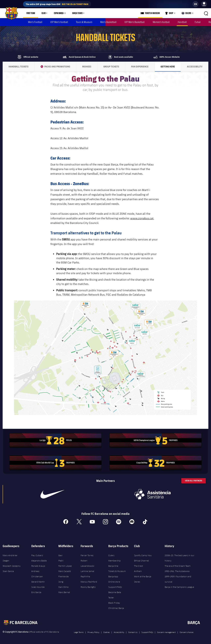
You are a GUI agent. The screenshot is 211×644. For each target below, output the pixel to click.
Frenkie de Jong (63, 579)
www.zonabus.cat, (142, 218)
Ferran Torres (87, 555)
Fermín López (65, 566)
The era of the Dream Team (178, 566)
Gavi (60, 555)
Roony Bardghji (88, 587)
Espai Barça (59, 13)
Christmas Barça (116, 608)
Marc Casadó (65, 571)
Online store (114, 582)
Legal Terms (79, 632)
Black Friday (114, 603)
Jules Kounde (38, 587)
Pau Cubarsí (37, 555)
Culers (186, 14)
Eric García (36, 592)
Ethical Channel (141, 561)
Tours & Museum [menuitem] (84, 22)
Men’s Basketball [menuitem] (108, 22)
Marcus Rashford (89, 582)
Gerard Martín (38, 582)
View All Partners (194, 481)
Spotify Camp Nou (143, 555)
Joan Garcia (8, 571)
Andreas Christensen (37, 574)
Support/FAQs (115, 587)
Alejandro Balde (39, 561)
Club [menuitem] (44, 13)
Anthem (138, 571)
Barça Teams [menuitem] (77, 13)
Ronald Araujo (38, 566)
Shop (169, 14)
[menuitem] (204, 3)
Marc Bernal (64, 592)
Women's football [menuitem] (161, 22)
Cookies (107, 632)
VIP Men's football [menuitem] (59, 22)
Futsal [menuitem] (198, 22)
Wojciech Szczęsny (12, 566)
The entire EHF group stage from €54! (57, 4)
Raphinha (85, 576)
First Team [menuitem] (31, 13)
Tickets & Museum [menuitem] (152, 13)
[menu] (204, 4)
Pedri (61, 561)
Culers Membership (114, 558)
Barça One (113, 566)
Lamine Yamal (87, 571)
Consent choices (187, 632)
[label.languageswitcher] (196, 4)
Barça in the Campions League (179, 587)
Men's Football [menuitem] (35, 22)
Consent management (166, 632)
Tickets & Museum (117, 571)
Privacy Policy (93, 632)
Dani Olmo (63, 587)
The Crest (138, 566)
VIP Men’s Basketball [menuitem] (135, 22)
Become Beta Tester (115, 595)
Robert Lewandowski (87, 563)
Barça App (113, 576)
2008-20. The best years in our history (180, 558)
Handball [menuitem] (182, 22)
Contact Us (133, 632)
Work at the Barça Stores (143, 579)
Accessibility (119, 632)
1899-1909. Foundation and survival (178, 579)
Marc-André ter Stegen (10, 558)
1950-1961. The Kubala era (177, 571)
